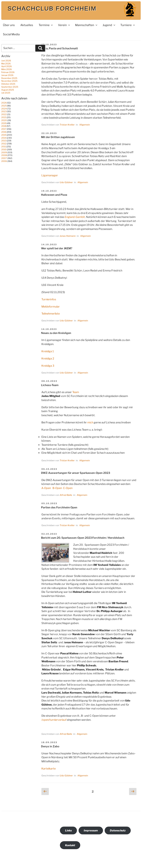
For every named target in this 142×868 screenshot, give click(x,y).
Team (76, 392)
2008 (4, 155)
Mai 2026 (6, 64)
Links (68, 830)
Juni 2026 (6, 61)
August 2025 (8, 90)
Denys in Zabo (50, 746)
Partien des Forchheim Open (59, 507)
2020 (4, 120)
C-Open (68, 488)
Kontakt (70, 845)
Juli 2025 (6, 93)
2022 (4, 114)
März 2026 (6, 69)
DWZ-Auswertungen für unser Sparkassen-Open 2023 (76, 473)
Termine (46, 25)
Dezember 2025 (9, 78)
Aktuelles (27, 25)
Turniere (128, 25)
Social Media (11, 34)
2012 (4, 144)
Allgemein (85, 125)
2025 (4, 106)
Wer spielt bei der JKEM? (57, 248)
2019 (4, 123)
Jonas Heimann (68, 236)
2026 (4, 103)
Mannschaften (86, 25)
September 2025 (10, 87)
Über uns (9, 25)
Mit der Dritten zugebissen (58, 137)
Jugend (109, 25)
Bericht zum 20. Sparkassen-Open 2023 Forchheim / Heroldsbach (83, 538)
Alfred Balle (66, 495)
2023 (4, 111)
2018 (4, 126)
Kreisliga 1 (48, 351)
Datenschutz (118, 830)
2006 (4, 161)
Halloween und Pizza (54, 195)
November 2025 (9, 81)
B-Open (57, 488)
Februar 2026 (8, 72)
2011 (4, 147)
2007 (4, 158)
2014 (4, 138)
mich (90, 422)
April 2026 (6, 66)
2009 (4, 152)
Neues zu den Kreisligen (56, 333)
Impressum (91, 830)
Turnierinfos (49, 299)
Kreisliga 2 (48, 359)
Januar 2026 (7, 75)
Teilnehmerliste (51, 314)
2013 (4, 141)
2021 (4, 117)
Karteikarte (49, 769)
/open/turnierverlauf (54, 720)
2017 (4, 129)
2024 (4, 109)
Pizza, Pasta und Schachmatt (59, 48)
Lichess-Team (50, 385)
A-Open (46, 488)
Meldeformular (51, 307)
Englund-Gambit (75, 217)
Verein (64, 25)
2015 (4, 135)
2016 (4, 132)
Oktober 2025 (8, 84)
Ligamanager (50, 175)
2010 (4, 150)
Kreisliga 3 (48, 366)
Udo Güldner (66, 182)
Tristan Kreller (67, 125)
